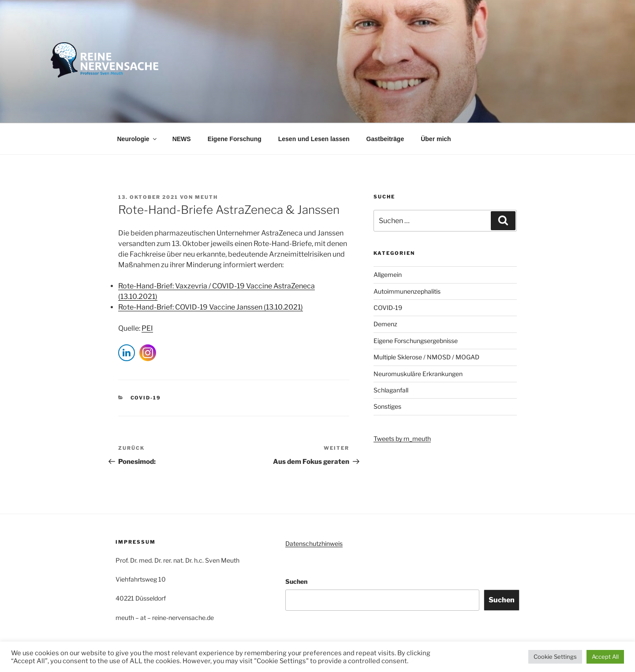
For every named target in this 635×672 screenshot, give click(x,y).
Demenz (385, 324)
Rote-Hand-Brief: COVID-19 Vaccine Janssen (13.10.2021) (211, 307)
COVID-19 (146, 398)
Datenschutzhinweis (314, 543)
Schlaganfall (391, 390)
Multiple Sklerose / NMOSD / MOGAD (426, 357)
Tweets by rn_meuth (402, 439)
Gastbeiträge (385, 139)
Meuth (206, 197)
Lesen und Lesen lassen (314, 139)
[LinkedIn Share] (127, 353)
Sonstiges (387, 406)
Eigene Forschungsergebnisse (416, 341)
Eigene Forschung (235, 139)
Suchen (296, 581)
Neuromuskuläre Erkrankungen (418, 374)
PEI (147, 328)
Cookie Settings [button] (555, 657)
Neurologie (138, 139)
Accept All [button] (605, 657)
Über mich (436, 139)
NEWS (182, 139)
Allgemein (388, 274)
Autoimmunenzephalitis (407, 291)
